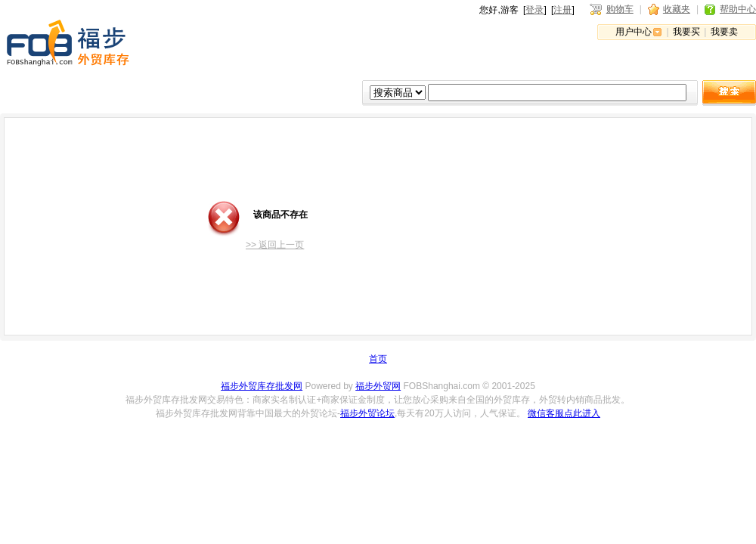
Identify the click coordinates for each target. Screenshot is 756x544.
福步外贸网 (378, 386)
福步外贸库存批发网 (262, 386)
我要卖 (724, 32)
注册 (562, 10)
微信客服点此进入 (564, 413)
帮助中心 (738, 9)
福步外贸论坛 (367, 413)
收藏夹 (677, 9)
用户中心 (634, 32)
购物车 (620, 9)
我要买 (686, 32)
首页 (378, 359)
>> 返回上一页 (275, 245)
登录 (534, 10)
